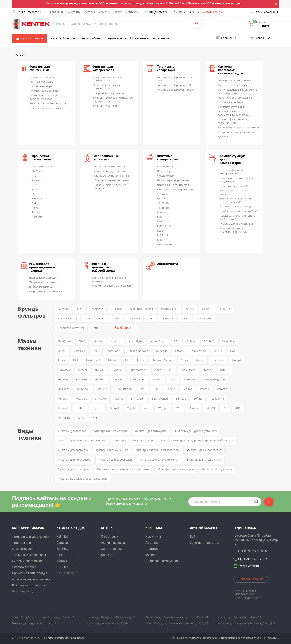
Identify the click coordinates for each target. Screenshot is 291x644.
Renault (63, 398)
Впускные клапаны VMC (234, 186)
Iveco (158, 370)
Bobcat (191, 341)
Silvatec (181, 398)
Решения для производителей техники (42, 267)
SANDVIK (101, 398)
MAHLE (157, 379)
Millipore (37, 199)
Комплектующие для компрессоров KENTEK (233, 230)
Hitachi (82, 370)
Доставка (89, 12)
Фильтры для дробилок (73, 450)
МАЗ (81, 418)
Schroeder (137, 398)
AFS (34, 176)
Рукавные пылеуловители (109, 171)
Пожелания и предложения (150, 38)
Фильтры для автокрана (151, 431)
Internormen (139, 370)
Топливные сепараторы (166, 68)
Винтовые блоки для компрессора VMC (232, 172)
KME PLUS (163, 221)
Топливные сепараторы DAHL (175, 85)
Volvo (147, 408)
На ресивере (165, 171)
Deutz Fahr (113, 351)
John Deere (188, 370)
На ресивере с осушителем (173, 180)
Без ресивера (165, 166)
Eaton (35, 189)
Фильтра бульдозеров (72, 431)
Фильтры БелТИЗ (141, 309)
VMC (88, 318)
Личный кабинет (90, 38)
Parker (36, 208)
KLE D (160, 231)
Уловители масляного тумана (111, 180)
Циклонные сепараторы (232, 85)
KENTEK (225, 309)
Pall (34, 203)
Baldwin (63, 309)
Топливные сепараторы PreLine (176, 90)
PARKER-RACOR (67, 318)
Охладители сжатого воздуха (235, 80)
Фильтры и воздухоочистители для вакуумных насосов (113, 99)
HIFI (151, 318)
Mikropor (63, 389)
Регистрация (271, 12)
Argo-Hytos (136, 341)
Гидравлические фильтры (45, 91)
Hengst (237, 360)
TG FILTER (134, 318)
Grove (184, 360)
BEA (34, 185)
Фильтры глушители (105, 106)
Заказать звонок (211, 12)
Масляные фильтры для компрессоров (106, 87)
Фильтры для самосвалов (115, 459)
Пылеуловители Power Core (110, 166)
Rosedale (37, 217)
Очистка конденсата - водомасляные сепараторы (234, 113)
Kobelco (63, 379)
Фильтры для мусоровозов (204, 450)
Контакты (132, 12)
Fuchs (140, 360)
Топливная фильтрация (43, 282)
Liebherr (100, 379)
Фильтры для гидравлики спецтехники (140, 440)
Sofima (198, 398)
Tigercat (97, 408)
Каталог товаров (32, 38)
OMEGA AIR (204, 318)
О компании (55, 12)
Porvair (36, 212)
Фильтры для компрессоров (103, 68)
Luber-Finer (137, 379)
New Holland (124, 389)
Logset (118, 379)
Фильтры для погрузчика (74, 459)
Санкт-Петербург (29, 12)
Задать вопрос (116, 38)
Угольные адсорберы (231, 102)
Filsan (61, 360)
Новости (118, 12)
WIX (179, 408)
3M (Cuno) (38, 171)
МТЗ (95, 418)
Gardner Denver (162, 360)
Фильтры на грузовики (217, 469)
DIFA (79, 309)
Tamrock (63, 408)
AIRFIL (185, 318)
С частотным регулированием (175, 189)
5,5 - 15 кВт (163, 199)
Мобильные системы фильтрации (112, 286)
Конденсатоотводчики (231, 107)
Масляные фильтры (41, 86)
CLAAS (62, 351)
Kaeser (208, 370)
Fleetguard (93, 360)
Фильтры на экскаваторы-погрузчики (82, 479)
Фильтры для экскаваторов (176, 469)
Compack (162, 212)
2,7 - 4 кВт (163, 194)
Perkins (187, 389)
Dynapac (162, 351)
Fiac (233, 351)
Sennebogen (160, 398)
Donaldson (96, 309)
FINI (76, 360)
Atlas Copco (158, 341)
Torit (95, 328)
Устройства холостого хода (236, 207)
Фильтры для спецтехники (40, 68)
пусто (266, 26)
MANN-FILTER (170, 309)
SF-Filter (62, 567)
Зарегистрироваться (205, 543)
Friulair (112, 360)
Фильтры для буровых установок (196, 431)
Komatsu (81, 379)
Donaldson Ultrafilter (44, 166)
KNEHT (225, 370)
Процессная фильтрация (41, 158)
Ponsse (205, 389)
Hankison (218, 360)
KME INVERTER (166, 244)
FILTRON (117, 309)
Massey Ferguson (214, 379)
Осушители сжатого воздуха (235, 98)
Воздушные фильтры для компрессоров (107, 79)
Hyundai (117, 370)
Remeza (222, 389)
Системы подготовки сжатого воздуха (230, 70)
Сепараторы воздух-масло (108, 93)
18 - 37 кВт (163, 203)
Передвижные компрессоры (174, 185)
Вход (258, 12)
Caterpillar (228, 341)
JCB (171, 370)
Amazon (37, 180)
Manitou (190, 379)
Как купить (73, 12)
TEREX (80, 408)
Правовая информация (162, 561)
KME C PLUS (164, 226)
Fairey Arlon (198, 351)
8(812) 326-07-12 (189, 12)
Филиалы (152, 555)
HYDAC (99, 370)
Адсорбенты (225, 137)
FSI (34, 194)
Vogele (131, 408)
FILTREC (207, 309)
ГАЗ (225, 408)
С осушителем (166, 176)
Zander (194, 408)
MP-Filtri (102, 389)
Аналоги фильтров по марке (46, 108)
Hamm (200, 360)
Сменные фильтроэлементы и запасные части (236, 121)
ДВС (238, 408)
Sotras (116, 318)
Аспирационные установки (106, 158)
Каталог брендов (63, 38)
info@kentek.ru (158, 12)
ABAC (82, 341)
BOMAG (209, 341)
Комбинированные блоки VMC (238, 211)
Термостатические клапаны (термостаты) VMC (236, 200)
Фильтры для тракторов (73, 469)
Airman (98, 341)
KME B (161, 217)
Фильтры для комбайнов (112, 450)
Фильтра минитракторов (111, 431)
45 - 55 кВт (163, 208)
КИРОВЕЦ (64, 418)
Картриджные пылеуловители (112, 176)
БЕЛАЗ (211, 408)
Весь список (21, 591)
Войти (194, 537)
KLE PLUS (162, 235)
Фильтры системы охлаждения (48, 103)
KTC (101, 318)
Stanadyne (217, 398)
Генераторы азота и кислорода (236, 132)
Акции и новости (113, 543)
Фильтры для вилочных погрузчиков (82, 440)
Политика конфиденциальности (64, 638)
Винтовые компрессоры (167, 158)
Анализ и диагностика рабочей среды (104, 267)
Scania (119, 398)
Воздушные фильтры (42, 77)
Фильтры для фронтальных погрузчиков (124, 469)
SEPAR (190, 309)
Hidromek (64, 370)
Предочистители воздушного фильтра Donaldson (47, 97)
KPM (160, 240)
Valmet (115, 408)
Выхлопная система (41, 287)
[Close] (277, 4)
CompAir (79, 351)
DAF (95, 351)
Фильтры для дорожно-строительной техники (203, 440)
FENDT (218, 351)
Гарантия (104, 12)
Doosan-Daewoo (138, 351)
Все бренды (123, 328)
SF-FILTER (167, 318)
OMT (143, 389)
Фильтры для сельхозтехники (159, 459)
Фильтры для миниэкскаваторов (157, 450)
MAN (173, 379)
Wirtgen (163, 408)
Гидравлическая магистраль (46, 291)
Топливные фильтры (41, 82)
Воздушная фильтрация (43, 278)
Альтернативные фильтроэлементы (239, 127)
